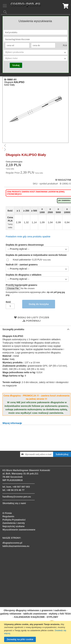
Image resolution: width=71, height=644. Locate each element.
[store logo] (26, 5)
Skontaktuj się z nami (14, 503)
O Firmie (7, 513)
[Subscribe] (62, 454)
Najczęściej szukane (14, 526)
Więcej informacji (12, 420)
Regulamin (8, 516)
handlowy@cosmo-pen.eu (17, 497)
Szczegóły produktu (13, 327)
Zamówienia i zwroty (14, 523)
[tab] (35, 326)
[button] (35, 145)
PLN (65, 45)
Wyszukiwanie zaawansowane (19, 530)
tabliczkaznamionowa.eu (16, 546)
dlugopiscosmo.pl (12, 543)
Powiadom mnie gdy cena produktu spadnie (28, 237)
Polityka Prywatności (14, 520)
